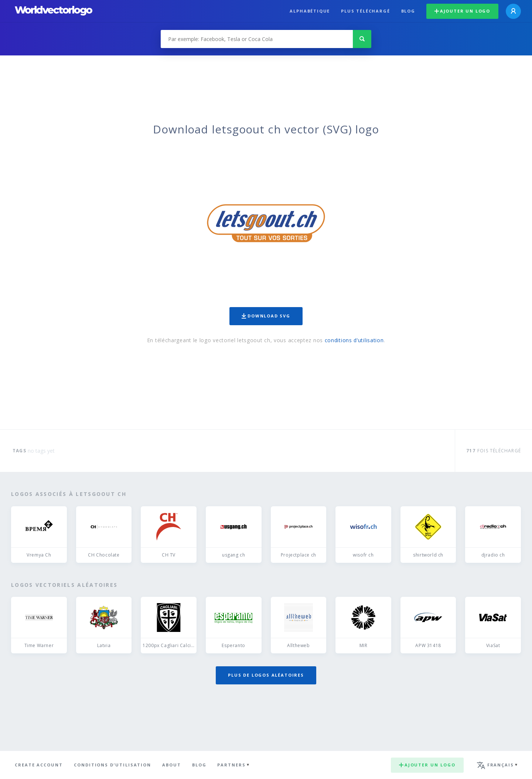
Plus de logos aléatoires (266, 675)
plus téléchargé (365, 11)
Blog (408, 11)
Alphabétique (310, 11)
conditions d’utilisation (354, 340)
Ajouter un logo (462, 11)
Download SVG (266, 316)
